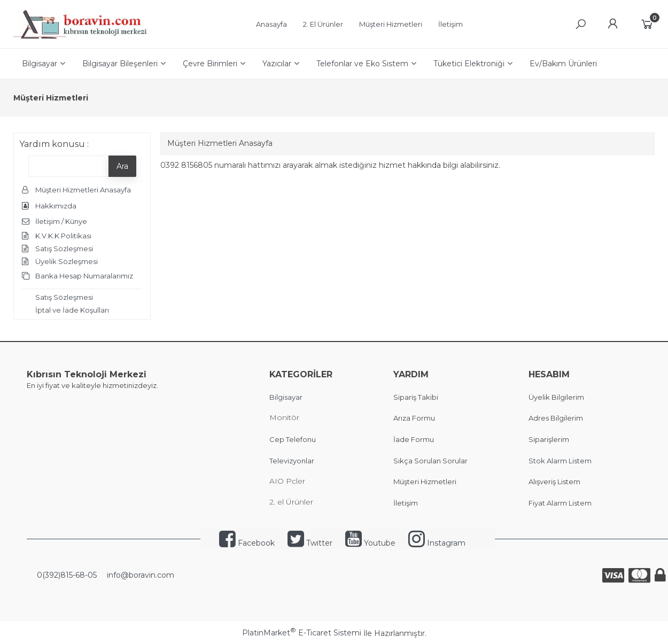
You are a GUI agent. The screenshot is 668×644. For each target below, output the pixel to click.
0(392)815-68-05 (66, 575)
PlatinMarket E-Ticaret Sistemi (302, 633)
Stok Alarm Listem (560, 461)
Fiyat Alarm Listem (560, 503)
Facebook (247, 543)
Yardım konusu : (54, 144)
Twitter (310, 543)
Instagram (437, 543)
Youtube (370, 543)
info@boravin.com (139, 575)
